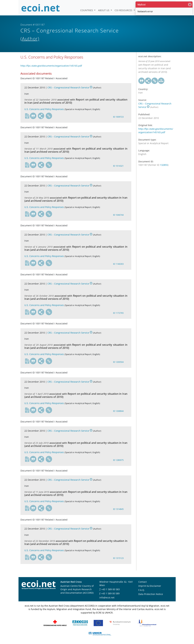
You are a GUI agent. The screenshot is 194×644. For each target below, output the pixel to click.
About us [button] (104, 10)
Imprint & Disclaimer (150, 586)
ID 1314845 (118, 509)
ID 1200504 (118, 362)
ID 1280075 (118, 460)
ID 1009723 (118, 117)
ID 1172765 (118, 313)
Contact (143, 582)
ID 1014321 (118, 166)
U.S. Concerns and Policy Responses (44, 109)
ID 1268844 (118, 411)
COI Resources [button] (124, 10)
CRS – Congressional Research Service (70, 87)
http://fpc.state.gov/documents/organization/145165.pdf (51, 66)
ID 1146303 (118, 264)
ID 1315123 (118, 558)
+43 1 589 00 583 (111, 589)
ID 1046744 (118, 215)
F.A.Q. (142, 590)
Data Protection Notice (151, 594)
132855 (164, 165)
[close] (190, 5)
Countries (87, 10)
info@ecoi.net (107, 598)
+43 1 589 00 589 (110, 593)
